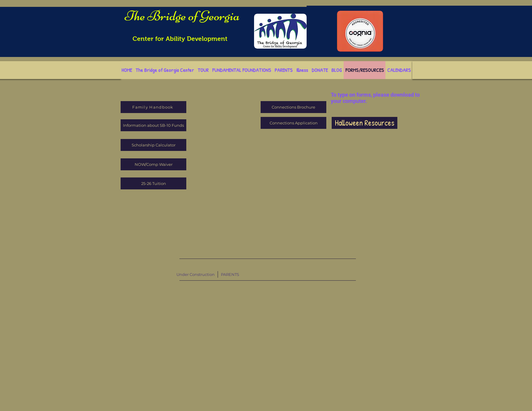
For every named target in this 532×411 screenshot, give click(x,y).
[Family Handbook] (153, 107)
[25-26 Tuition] (153, 183)
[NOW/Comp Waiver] (153, 164)
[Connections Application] (293, 123)
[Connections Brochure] (293, 107)
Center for (149, 39)
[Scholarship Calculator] (153, 145)
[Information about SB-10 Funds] (153, 125)
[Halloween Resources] (365, 123)
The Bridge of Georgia (182, 16)
